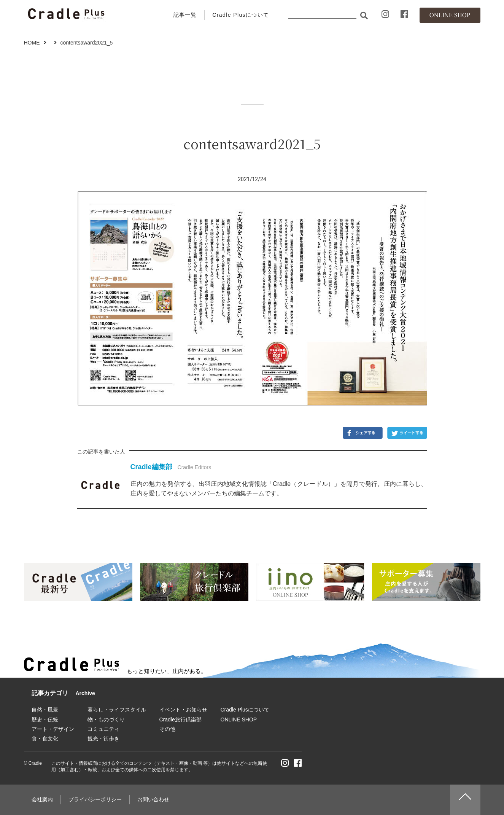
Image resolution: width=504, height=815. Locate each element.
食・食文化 (45, 739)
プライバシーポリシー (95, 799)
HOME (32, 43)
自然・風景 (45, 710)
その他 (167, 729)
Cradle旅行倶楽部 (180, 719)
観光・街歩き (103, 739)
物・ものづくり (106, 719)
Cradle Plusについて (241, 15)
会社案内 (42, 799)
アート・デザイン (53, 729)
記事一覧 (185, 15)
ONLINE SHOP (239, 719)
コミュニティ (103, 729)
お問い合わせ (153, 799)
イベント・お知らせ (183, 710)
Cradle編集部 (151, 467)
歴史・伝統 (45, 719)
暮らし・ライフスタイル (117, 710)
